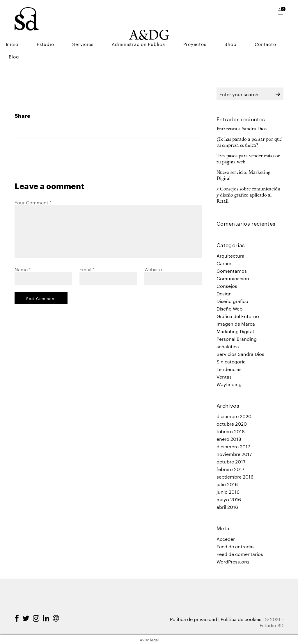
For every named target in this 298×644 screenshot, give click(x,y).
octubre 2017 (231, 461)
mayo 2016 (229, 499)
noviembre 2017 (234, 453)
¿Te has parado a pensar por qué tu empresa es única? (249, 143)
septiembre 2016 (235, 476)
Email (87, 269)
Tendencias (229, 369)
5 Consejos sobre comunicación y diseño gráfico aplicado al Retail (248, 195)
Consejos (227, 285)
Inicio (85, 35)
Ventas (224, 376)
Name (23, 269)
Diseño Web (229, 308)
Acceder (226, 538)
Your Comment (33, 202)
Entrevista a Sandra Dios (242, 129)
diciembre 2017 (233, 446)
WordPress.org (233, 561)
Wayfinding (229, 384)
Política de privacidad (194, 619)
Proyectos (222, 35)
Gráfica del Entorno (238, 316)
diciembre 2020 (234, 416)
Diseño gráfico (232, 300)
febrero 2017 (230, 469)
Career (224, 263)
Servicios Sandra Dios (240, 353)
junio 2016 (228, 491)
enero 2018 (229, 438)
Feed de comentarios (240, 553)
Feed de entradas (236, 546)
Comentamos (232, 270)
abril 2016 (227, 506)
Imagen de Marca (236, 323)
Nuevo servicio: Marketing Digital (243, 176)
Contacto (270, 35)
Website (153, 269)
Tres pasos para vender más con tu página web (249, 159)
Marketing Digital (235, 331)
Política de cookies (241, 619)
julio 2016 (227, 484)
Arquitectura (230, 255)
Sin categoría (231, 361)
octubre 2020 (232, 423)
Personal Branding (237, 338)
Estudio (107, 35)
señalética (228, 346)
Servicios (133, 35)
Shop (246, 35)
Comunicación (233, 278)
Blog (293, 35)
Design (224, 293)
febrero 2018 (231, 431)
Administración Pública (177, 35)
